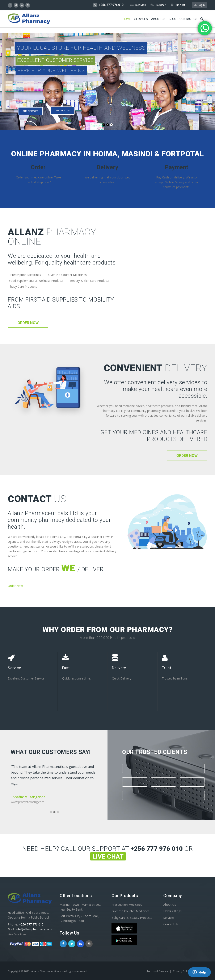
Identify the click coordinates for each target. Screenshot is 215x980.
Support (178, 5)
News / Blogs (172, 911)
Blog (172, 19)
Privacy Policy (182, 971)
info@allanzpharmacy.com (34, 929)
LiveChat (158, 5)
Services (141, 19)
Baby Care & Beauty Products (132, 918)
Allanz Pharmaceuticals (46, 971)
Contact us (188, 19)
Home (127, 19)
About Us (158, 19)
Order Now (28, 323)
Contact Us (171, 924)
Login (200, 5)
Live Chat (108, 856)
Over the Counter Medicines (130, 911)
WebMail (138, 5)
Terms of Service (158, 971)
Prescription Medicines (127, 905)
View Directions (17, 934)
